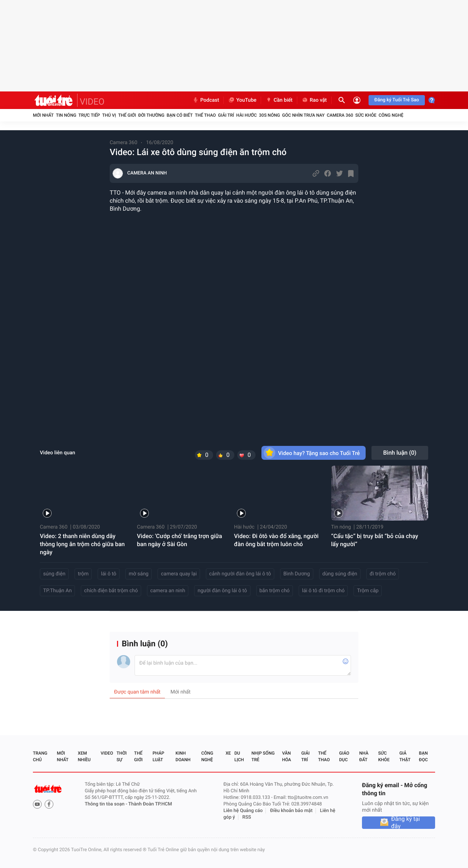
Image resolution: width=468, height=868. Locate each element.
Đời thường (151, 115)
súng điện (54, 574)
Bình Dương (297, 574)
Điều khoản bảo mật (291, 811)
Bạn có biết (180, 115)
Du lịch (239, 756)
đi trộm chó (383, 574)
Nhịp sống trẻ (263, 756)
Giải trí (226, 115)
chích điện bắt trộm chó (111, 591)
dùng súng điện (340, 574)
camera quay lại (179, 574)
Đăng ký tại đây (406, 823)
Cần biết (279, 100)
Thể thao (205, 115)
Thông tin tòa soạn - (107, 804)
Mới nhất (43, 115)
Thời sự (122, 756)
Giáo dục (344, 756)
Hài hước (246, 115)
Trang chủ (40, 756)
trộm (83, 574)
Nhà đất (364, 756)
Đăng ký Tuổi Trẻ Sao (397, 100)
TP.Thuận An (57, 591)
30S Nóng (269, 115)
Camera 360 (340, 115)
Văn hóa (286, 756)
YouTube (242, 100)
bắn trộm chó (275, 591)
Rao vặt (314, 100)
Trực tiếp (89, 115)
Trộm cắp (368, 591)
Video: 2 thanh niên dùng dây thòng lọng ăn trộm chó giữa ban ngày (82, 544)
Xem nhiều (84, 756)
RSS (247, 817)
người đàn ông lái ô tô (222, 591)
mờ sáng (139, 574)
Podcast (206, 100)
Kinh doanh (183, 756)
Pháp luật (158, 756)
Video (107, 753)
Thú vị (109, 115)
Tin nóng (66, 115)
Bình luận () (400, 453)
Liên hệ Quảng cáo (243, 811)
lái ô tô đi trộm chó (323, 591)
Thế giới (127, 115)
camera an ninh (168, 591)
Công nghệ (391, 115)
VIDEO (92, 102)
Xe (228, 753)
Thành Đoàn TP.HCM (150, 804)
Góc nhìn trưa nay (303, 115)
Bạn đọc (423, 756)
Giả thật (405, 756)
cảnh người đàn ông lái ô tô (240, 574)
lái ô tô (109, 574)
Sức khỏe (366, 115)
